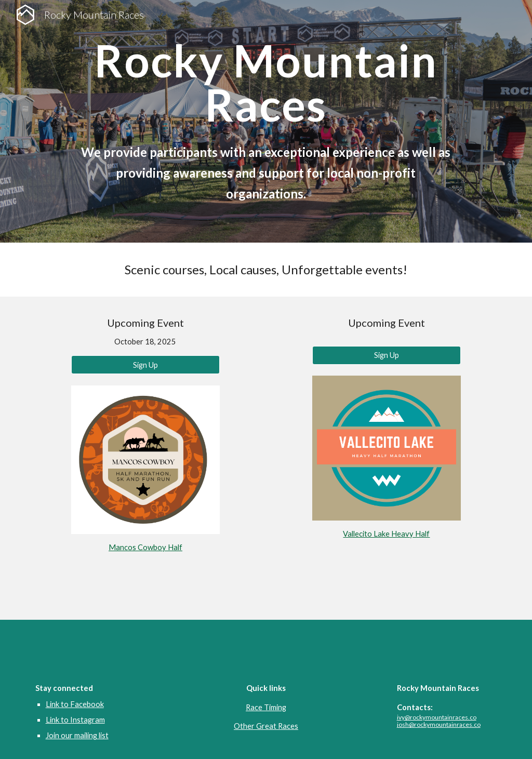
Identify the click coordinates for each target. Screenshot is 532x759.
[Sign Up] (145, 365)
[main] (266, 83)
